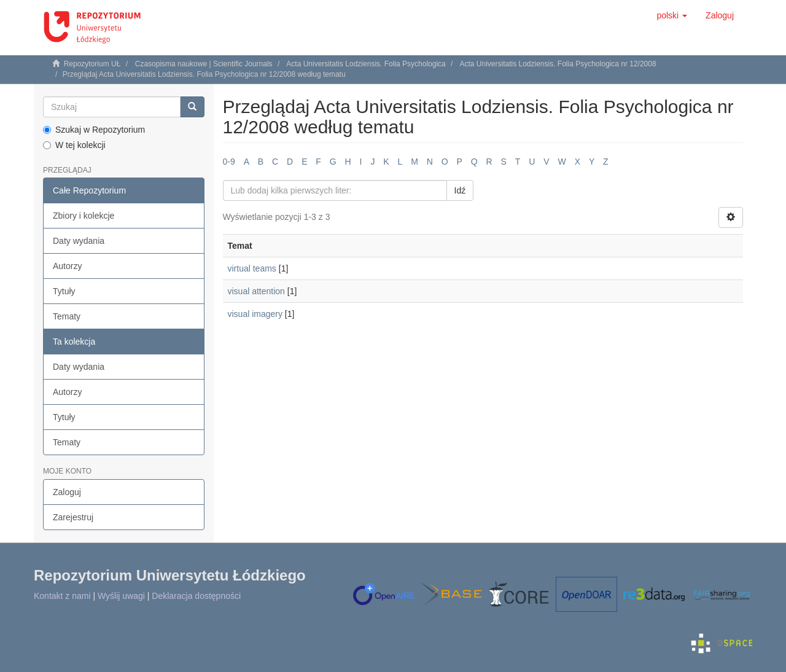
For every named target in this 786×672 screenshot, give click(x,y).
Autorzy (67, 266)
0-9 (229, 162)
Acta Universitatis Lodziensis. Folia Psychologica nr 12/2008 (558, 64)
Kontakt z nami (62, 596)
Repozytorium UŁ (92, 64)
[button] (672, 15)
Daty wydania (79, 241)
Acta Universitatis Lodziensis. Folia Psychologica (366, 64)
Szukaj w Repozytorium (94, 130)
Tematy (67, 316)
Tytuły (64, 291)
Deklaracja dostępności (196, 596)
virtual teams (252, 268)
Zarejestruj (73, 517)
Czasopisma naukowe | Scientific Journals (204, 64)
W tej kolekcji (74, 145)
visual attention (256, 291)
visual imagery (255, 314)
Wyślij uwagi (121, 596)
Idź (460, 190)
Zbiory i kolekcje (84, 216)
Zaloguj (67, 492)
